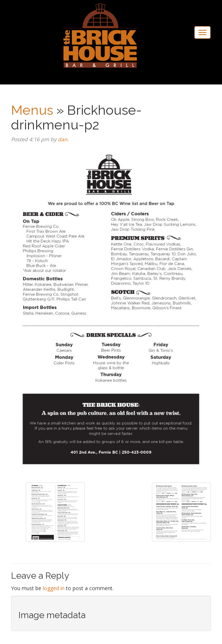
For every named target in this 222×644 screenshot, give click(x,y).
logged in (54, 588)
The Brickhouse (100, 38)
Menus (32, 110)
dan (63, 139)
